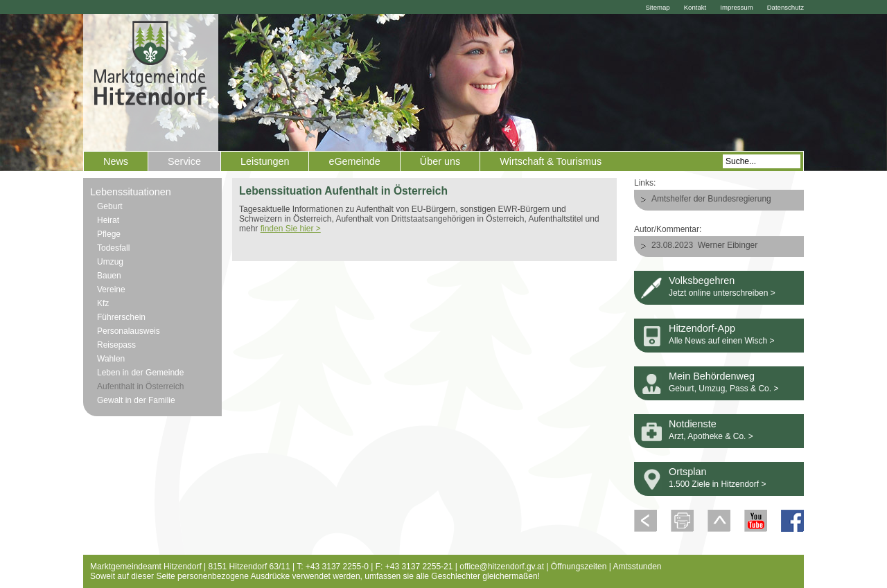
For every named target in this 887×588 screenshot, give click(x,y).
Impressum (736, 7)
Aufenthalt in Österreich (140, 386)
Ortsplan (687, 472)
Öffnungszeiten (579, 567)
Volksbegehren (702, 280)
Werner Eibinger (728, 245)
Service (184, 161)
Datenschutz (785, 7)
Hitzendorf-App (702, 328)
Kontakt (695, 7)
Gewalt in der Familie (136, 400)
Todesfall (113, 248)
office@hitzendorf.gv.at (502, 567)
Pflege (109, 234)
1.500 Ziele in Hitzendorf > (717, 484)
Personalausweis (129, 331)
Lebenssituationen (131, 192)
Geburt (110, 206)
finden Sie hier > (291, 229)
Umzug (110, 262)
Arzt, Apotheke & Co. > (711, 436)
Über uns (440, 161)
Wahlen (111, 359)
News (116, 161)
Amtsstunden (638, 567)
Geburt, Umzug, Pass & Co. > (723, 389)
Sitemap (657, 7)
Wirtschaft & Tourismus (551, 161)
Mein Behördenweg (712, 376)
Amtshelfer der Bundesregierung (711, 199)
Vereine (111, 289)
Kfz (103, 303)
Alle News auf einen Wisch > (721, 341)
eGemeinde (354, 161)
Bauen (109, 276)
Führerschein (121, 317)
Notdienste (693, 424)
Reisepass (116, 345)
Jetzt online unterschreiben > (722, 293)
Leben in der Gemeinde (140, 373)
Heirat (108, 220)
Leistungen (265, 161)
